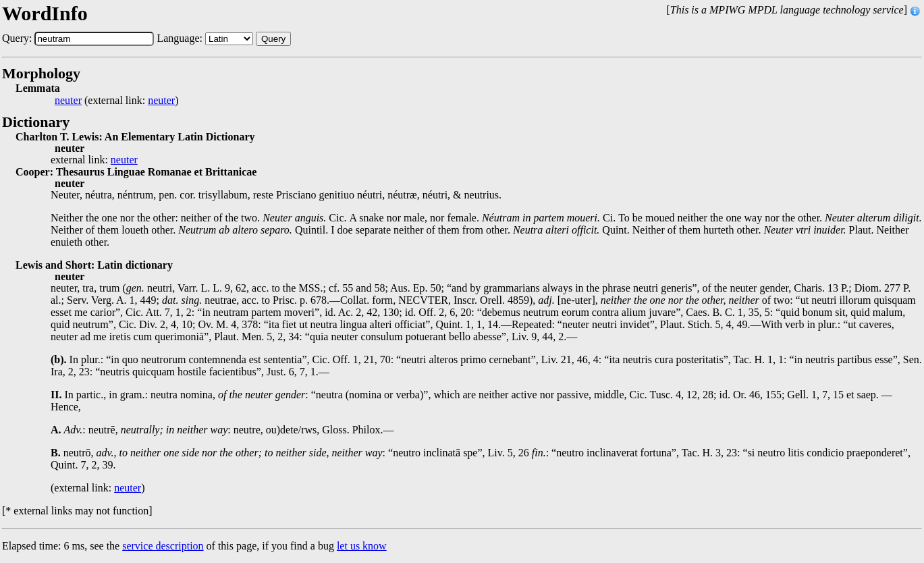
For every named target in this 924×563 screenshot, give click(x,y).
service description (163, 546)
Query (273, 39)
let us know (362, 546)
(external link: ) (116, 101)
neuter (68, 101)
